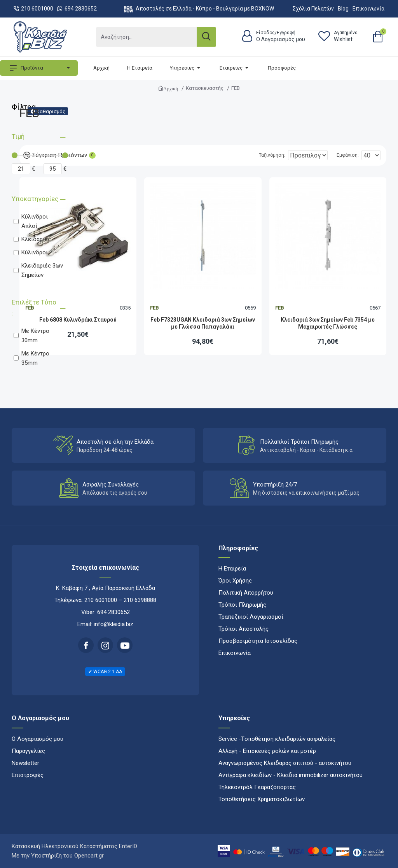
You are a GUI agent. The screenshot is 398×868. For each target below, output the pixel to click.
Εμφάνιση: (350, 155)
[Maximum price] (53, 169)
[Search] (206, 37)
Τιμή (18, 136)
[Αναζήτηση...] (146, 37)
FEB (154, 308)
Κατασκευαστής (205, 88)
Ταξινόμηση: (248, 155)
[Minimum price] (21, 169)
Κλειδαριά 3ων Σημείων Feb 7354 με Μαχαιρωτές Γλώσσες (328, 323)
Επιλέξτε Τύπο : (34, 307)
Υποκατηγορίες (35, 199)
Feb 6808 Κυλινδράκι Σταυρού (78, 320)
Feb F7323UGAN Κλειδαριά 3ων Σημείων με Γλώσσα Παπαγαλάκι (203, 323)
